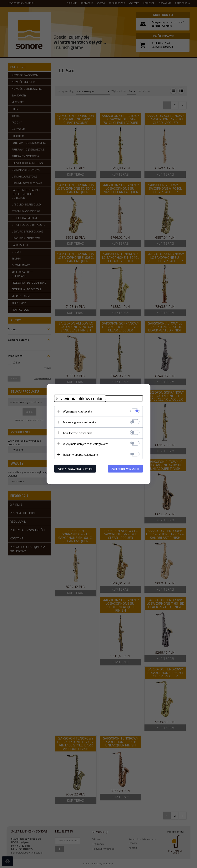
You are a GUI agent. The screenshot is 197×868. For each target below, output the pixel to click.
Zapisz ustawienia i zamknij (75, 468)
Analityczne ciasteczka (78, 433)
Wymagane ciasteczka (77, 411)
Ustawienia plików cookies (80, 398)
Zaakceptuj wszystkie (125, 468)
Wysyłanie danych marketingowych (86, 444)
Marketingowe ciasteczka (79, 422)
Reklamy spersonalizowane (80, 454)
